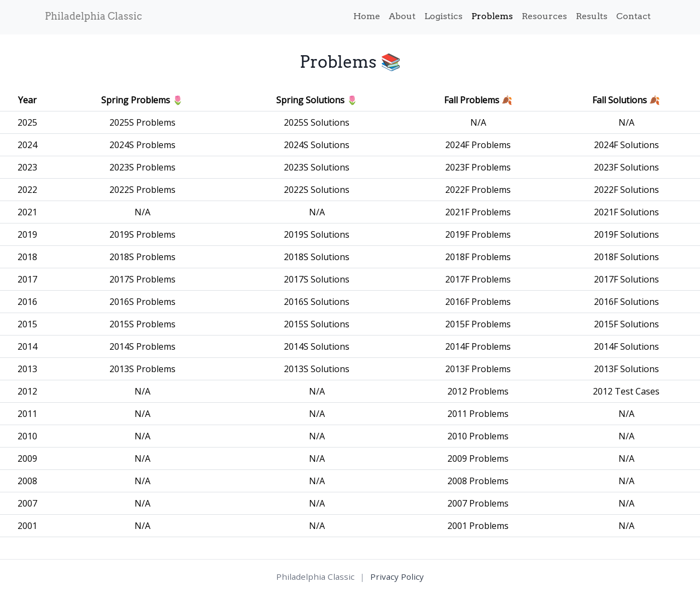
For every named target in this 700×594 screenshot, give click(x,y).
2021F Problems (478, 212)
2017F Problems (478, 279)
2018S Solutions (317, 257)
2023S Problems (142, 167)
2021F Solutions (626, 212)
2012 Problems (478, 391)
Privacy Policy (397, 577)
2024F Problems (478, 145)
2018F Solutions (626, 257)
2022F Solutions (626, 190)
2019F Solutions (626, 234)
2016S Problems (142, 302)
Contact (634, 16)
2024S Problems (142, 145)
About (402, 16)
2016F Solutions (626, 302)
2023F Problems (478, 167)
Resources (544, 16)
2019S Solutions (317, 234)
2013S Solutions (317, 369)
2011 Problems (478, 414)
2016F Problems (478, 302)
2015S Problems (142, 324)
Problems (492, 16)
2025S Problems (142, 122)
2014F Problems (478, 346)
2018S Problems (142, 257)
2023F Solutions (626, 167)
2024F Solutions (626, 145)
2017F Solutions (626, 279)
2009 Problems (478, 458)
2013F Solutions (626, 369)
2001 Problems (478, 526)
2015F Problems (478, 324)
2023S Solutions (317, 167)
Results (592, 16)
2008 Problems (478, 481)
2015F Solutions (626, 324)
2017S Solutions (317, 279)
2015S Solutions (317, 324)
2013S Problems (142, 369)
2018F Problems (478, 257)
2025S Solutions (317, 122)
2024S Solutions (317, 145)
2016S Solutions (317, 302)
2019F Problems (478, 234)
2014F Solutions (626, 346)
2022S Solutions (317, 190)
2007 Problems (478, 503)
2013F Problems (478, 369)
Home (367, 16)
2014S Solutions (317, 346)
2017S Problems (142, 279)
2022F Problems (478, 190)
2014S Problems (142, 346)
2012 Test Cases (626, 391)
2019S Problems (142, 234)
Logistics (444, 16)
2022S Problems (142, 190)
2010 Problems (478, 436)
